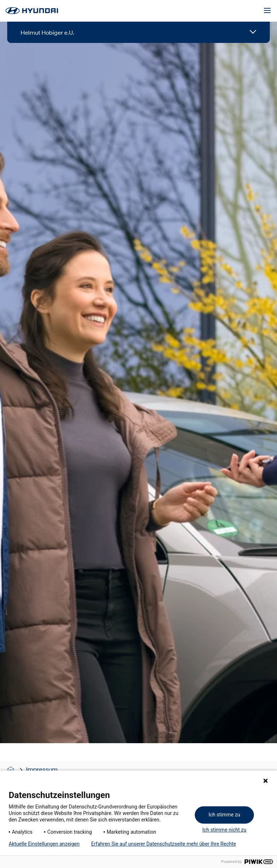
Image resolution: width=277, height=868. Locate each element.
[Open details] (253, 32)
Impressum (42, 770)
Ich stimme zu (224, 815)
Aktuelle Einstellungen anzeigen (44, 844)
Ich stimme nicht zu (224, 830)
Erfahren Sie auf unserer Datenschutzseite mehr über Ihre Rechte (164, 844)
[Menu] (267, 11)
